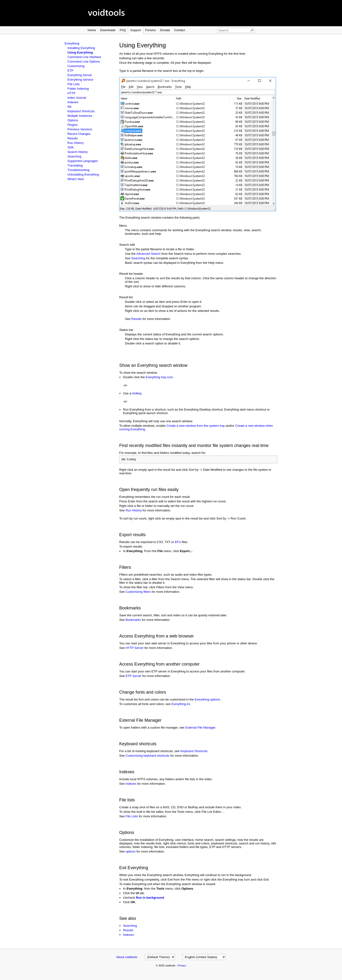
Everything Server (80, 75)
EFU (178, 543)
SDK (71, 147)
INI (69, 107)
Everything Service (80, 80)
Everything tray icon (159, 377)
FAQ (123, 30)
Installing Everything (81, 48)
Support (136, 30)
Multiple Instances (80, 116)
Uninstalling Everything (83, 174)
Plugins (73, 125)
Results (73, 138)
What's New (76, 179)
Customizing (76, 66)
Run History (76, 143)
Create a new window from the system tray (196, 426)
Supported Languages (83, 161)
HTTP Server (135, 649)
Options (73, 120)
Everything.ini (181, 705)
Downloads (108, 30)
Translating (75, 165)
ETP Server (134, 677)
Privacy (182, 966)
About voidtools (127, 958)
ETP (70, 71)
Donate (165, 30)
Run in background (150, 898)
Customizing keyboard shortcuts (148, 756)
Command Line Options (84, 61)
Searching (74, 156)
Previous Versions (80, 129)
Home (92, 30)
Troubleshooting (78, 170)
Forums (151, 30)
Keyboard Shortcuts (81, 111)
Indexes (73, 102)
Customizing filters (138, 592)
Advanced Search (149, 254)
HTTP (71, 93)
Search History (78, 152)
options (131, 852)
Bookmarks (133, 620)
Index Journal (77, 98)
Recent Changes (79, 134)
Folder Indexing (78, 89)
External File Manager (200, 728)
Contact (180, 30)
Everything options (207, 700)
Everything (72, 43)
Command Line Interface (84, 57)
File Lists (74, 84)
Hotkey (137, 393)
